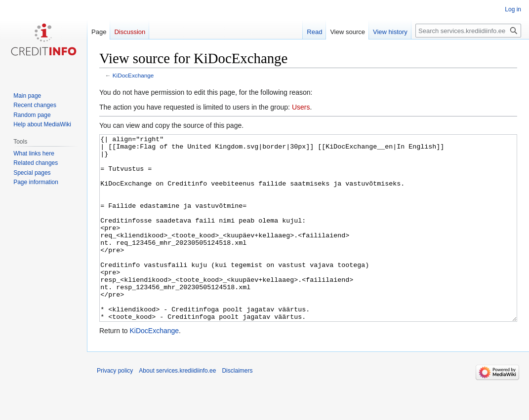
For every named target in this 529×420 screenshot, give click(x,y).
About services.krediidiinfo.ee (177, 408)
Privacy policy (115, 408)
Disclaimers (237, 408)
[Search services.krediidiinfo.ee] (468, 31)
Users (301, 107)
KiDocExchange (133, 75)
